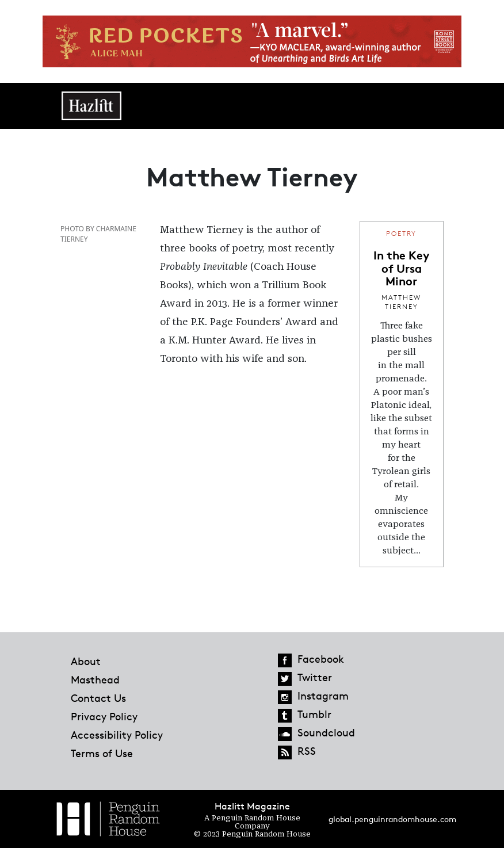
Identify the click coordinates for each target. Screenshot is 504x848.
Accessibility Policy (117, 735)
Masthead (95, 679)
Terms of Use (102, 753)
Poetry (401, 233)
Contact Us (98, 698)
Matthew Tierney (401, 302)
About (86, 661)
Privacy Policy (104, 716)
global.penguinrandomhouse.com (392, 819)
